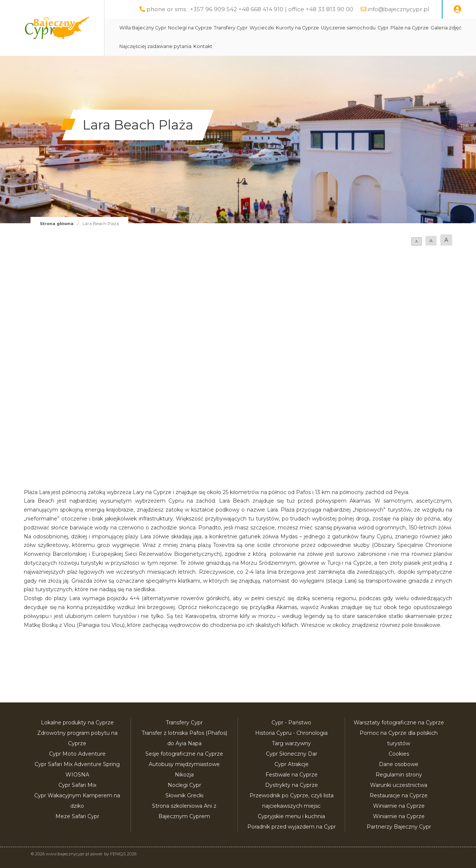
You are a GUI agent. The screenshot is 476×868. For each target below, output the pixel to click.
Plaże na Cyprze (410, 28)
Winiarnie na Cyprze (399, 806)
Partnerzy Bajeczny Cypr (399, 827)
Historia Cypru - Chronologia (291, 733)
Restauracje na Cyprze (399, 795)
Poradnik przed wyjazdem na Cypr (292, 827)
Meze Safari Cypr (77, 816)
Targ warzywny (291, 743)
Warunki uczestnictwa (399, 785)
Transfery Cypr (231, 28)
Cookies (399, 754)
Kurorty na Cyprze (297, 28)
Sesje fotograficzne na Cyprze (184, 754)
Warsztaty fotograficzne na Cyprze (399, 723)
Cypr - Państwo (291, 723)
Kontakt (203, 46)
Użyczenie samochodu (348, 28)
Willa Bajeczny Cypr (143, 28)
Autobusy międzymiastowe (184, 764)
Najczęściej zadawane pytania (155, 46)
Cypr (383, 28)
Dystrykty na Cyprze (292, 785)
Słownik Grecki (184, 795)
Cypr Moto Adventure (77, 754)
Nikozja (184, 775)
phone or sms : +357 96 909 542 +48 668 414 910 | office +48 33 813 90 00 (250, 9)
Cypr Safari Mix (77, 785)
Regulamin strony (399, 775)
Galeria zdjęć (446, 28)
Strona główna (57, 224)
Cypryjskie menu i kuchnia (291, 816)
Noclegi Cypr (184, 785)
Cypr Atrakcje (292, 764)
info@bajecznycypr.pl (398, 9)
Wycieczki (262, 28)
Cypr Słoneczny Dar (292, 754)
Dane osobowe (399, 764)
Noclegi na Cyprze (190, 28)
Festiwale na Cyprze (292, 775)
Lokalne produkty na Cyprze (77, 723)
